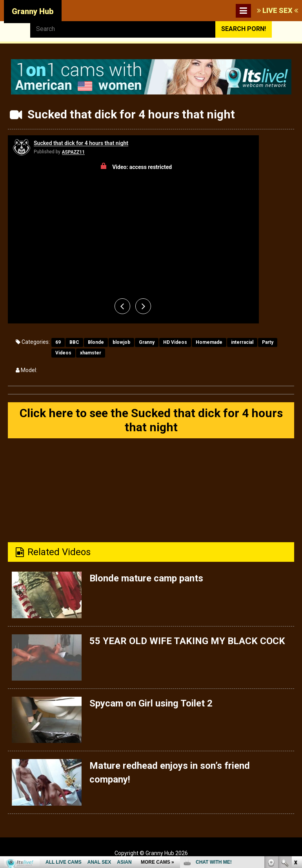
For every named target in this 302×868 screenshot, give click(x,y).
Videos (63, 353)
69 (58, 342)
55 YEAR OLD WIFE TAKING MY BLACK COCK (187, 641)
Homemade (209, 342)
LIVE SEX (277, 10)
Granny (147, 342)
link (295, 745)
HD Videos (175, 342)
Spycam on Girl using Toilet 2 (151, 703)
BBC (74, 342)
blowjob (121, 342)
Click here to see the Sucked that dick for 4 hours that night (151, 420)
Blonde (96, 342)
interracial (242, 342)
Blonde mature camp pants (146, 578)
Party (268, 342)
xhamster (91, 353)
